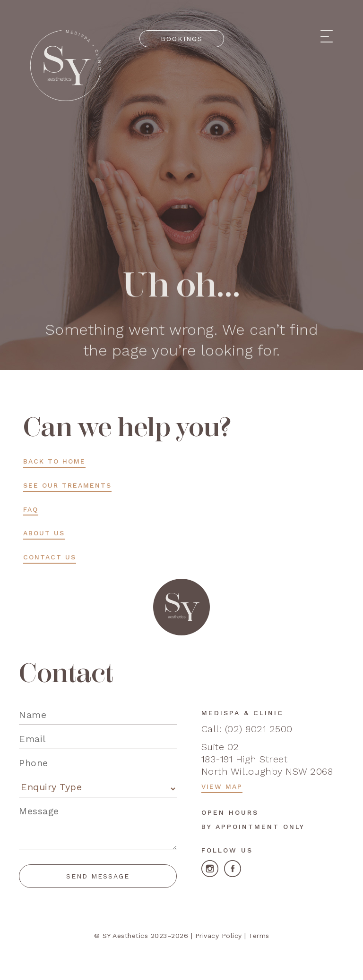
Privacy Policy (219, 936)
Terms (259, 936)
